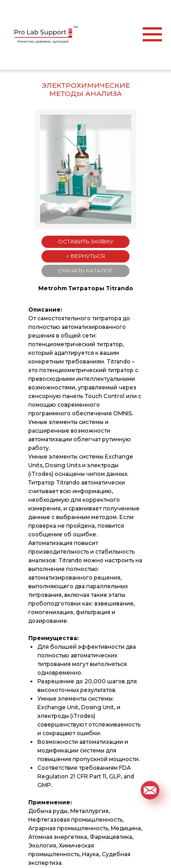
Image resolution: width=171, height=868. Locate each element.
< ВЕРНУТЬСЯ (85, 256)
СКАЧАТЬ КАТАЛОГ (85, 270)
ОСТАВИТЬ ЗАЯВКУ (86, 241)
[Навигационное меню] (152, 35)
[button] (150, 790)
